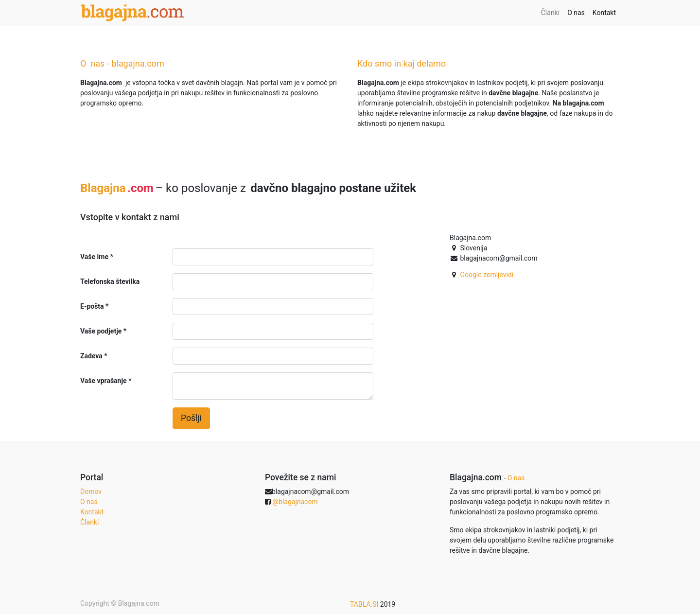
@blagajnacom (295, 502)
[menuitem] (550, 13)
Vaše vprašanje (104, 381)
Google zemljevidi (487, 275)
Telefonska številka (110, 281)
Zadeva (91, 356)
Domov (91, 491)
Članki (89, 522)
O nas (89, 502)
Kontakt (92, 512)
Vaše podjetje (101, 331)
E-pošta (92, 306)
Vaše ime (94, 257)
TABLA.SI (365, 604)
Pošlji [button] (191, 418)
